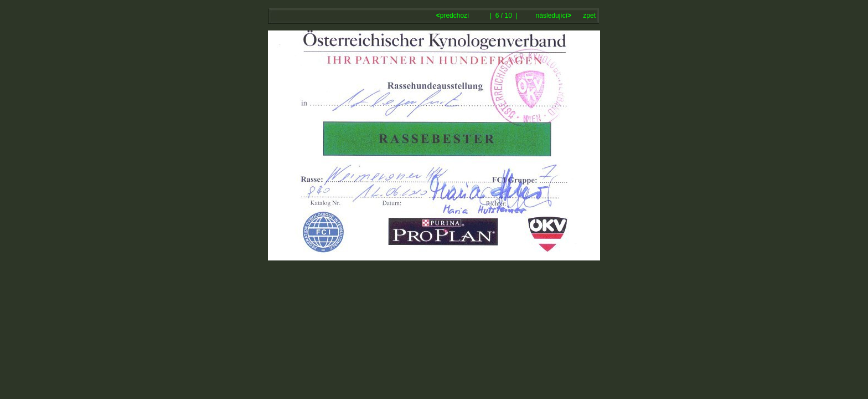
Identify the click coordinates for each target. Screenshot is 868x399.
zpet (589, 16)
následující (552, 16)
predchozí (454, 16)
